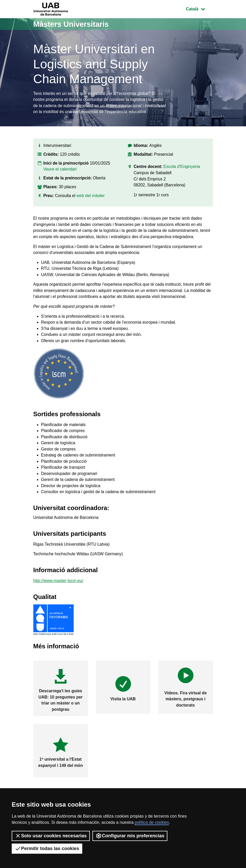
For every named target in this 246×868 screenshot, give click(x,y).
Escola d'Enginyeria (182, 175)
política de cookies (152, 822)
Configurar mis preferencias (130, 836)
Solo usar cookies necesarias (51, 836)
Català (199, 8)
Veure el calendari (60, 177)
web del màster (91, 204)
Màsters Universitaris (73, 24)
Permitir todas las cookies (47, 849)
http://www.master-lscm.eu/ (58, 595)
